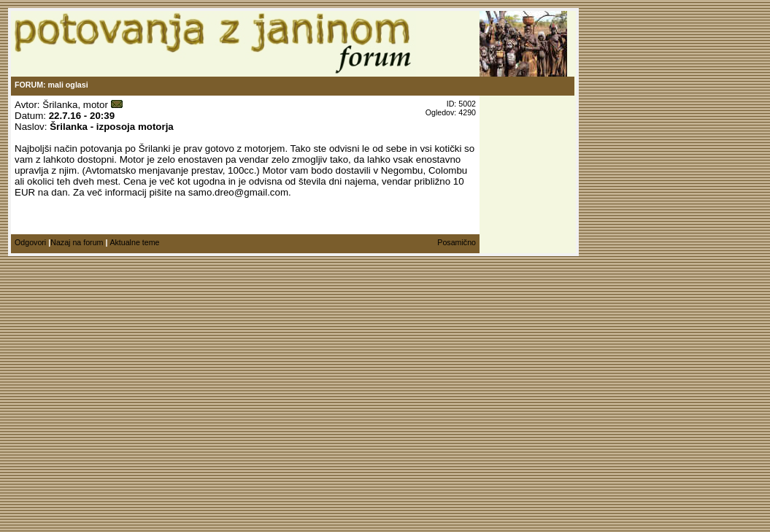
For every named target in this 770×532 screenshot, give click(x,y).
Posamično (457, 242)
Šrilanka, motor (75, 105)
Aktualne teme (134, 242)
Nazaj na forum (77, 242)
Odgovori (30, 242)
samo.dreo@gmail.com (238, 192)
